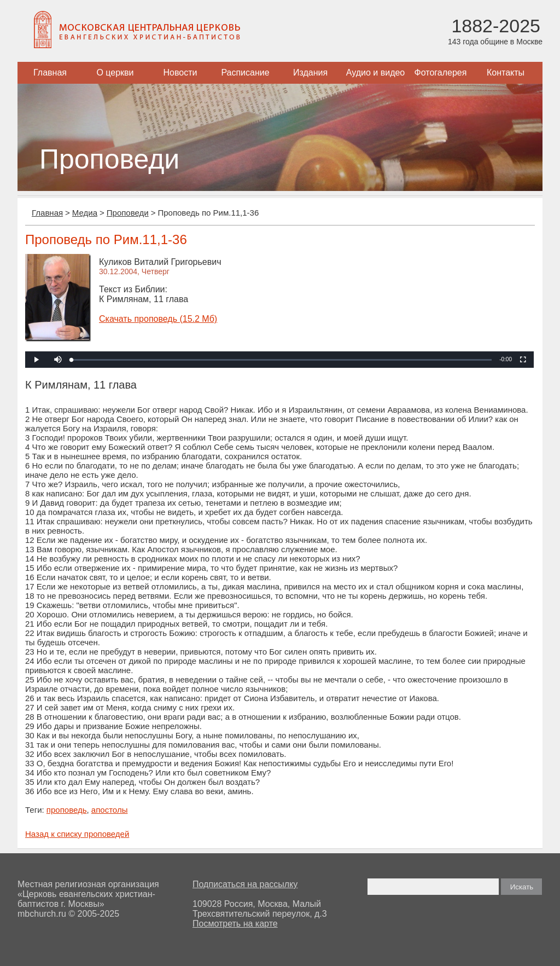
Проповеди (128, 213)
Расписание (245, 73)
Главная (50, 73)
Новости (180, 73)
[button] (58, 360)
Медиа (85, 213)
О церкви (115, 73)
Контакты (506, 73)
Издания (310, 73)
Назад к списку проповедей (77, 834)
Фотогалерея (441, 73)
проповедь (67, 810)
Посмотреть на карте (235, 924)
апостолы (110, 810)
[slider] (282, 360)
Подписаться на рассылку (245, 884)
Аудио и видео (376, 73)
